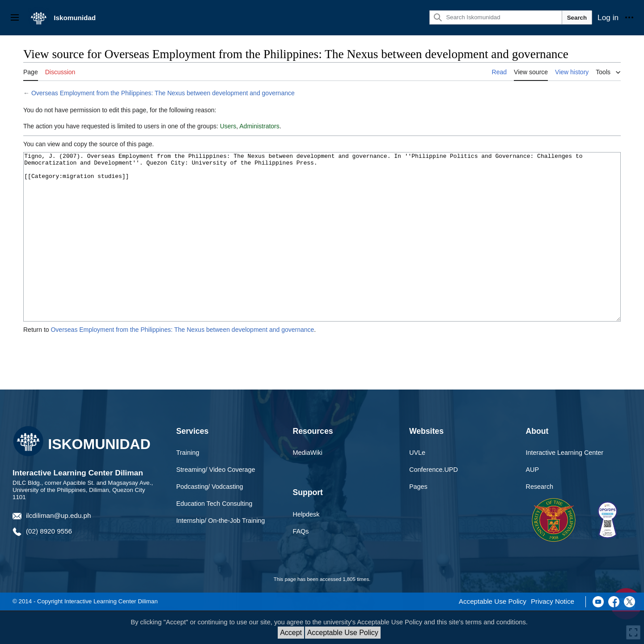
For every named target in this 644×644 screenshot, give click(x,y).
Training (188, 486)
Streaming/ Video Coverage (216, 503)
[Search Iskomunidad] (496, 17)
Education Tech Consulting (214, 537)
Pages (418, 520)
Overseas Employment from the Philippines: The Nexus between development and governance (163, 93)
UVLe (417, 486)
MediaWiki (308, 486)
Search (577, 18)
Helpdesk (306, 548)
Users (228, 126)
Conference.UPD (434, 503)
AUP (533, 503)
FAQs (301, 565)
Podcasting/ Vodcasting (210, 520)
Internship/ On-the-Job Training (220, 554)
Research (540, 520)
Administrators (259, 126)
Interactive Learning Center (565, 486)
